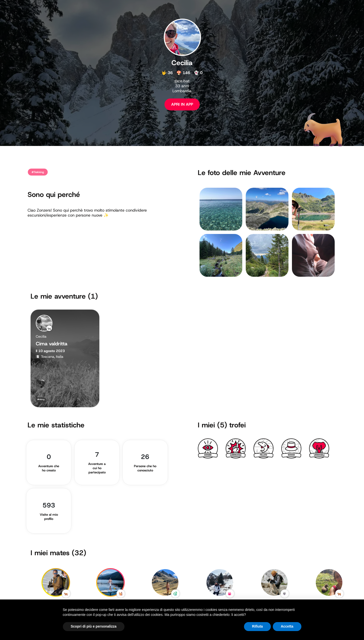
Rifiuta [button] (257, 626)
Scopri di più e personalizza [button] (94, 626)
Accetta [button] (287, 626)
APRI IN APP (182, 104)
